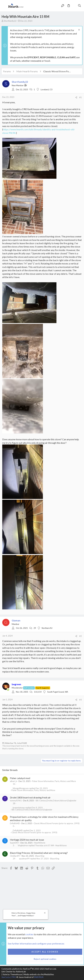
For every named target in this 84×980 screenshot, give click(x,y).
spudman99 (24, 859)
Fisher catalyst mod (20, 778)
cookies (29, 934)
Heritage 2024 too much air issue (27, 840)
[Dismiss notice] (79, 30)
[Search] (80, 6)
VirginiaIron (23, 846)
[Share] (76, 97)
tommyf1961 (16, 801)
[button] (5, 6)
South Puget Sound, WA (58, 692)
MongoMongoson (21, 788)
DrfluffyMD (15, 823)
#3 (81, 700)
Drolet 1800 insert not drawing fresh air (30, 797)
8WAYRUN (39, 977)
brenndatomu (19, 808)
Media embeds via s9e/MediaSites (39, 974)
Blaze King (40, 856)
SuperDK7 (14, 843)
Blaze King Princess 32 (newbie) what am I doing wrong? (39, 853)
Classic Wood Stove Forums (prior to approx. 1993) (57, 823)
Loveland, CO (47, 90)
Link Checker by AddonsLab (14, 972)
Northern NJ (47, 628)
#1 (81, 97)
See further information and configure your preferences (36, 943)
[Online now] (8, 690)
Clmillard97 (15, 856)
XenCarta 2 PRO (9, 977)
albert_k (13, 781)
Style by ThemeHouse (12, 974)
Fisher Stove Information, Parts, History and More (54, 781)
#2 (81, 636)
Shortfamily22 (10, 21)
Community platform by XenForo (29, 969)
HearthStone (40, 843)
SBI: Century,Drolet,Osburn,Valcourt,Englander (56, 801)
